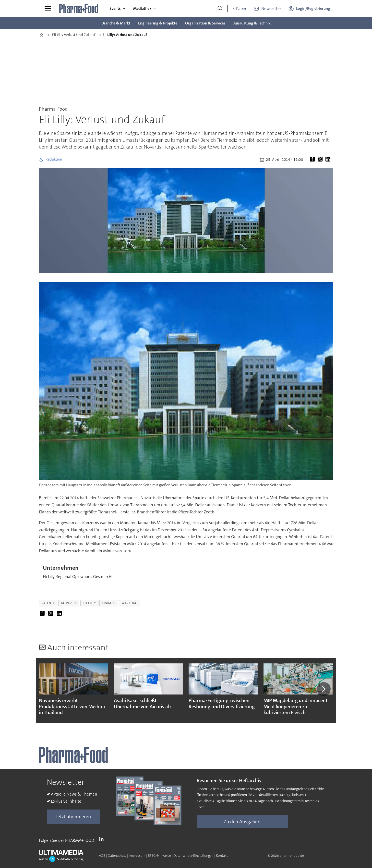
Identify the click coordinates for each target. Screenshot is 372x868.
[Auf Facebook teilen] (313, 160)
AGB (102, 856)
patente (48, 603)
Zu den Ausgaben (242, 822)
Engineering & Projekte (158, 23)
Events (115, 8)
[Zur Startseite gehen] (79, 9)
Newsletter (271, 9)
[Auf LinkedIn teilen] (329, 160)
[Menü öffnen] (48, 9)
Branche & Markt (116, 23)
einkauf (109, 603)
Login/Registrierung (313, 8)
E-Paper (239, 9)
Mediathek (142, 8)
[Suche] (220, 9)
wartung (130, 603)
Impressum (137, 856)
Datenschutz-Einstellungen (193, 856)
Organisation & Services (205, 23)
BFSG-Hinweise (159, 856)
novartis (69, 603)
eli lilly (89, 603)
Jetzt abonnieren (73, 817)
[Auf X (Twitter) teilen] (321, 160)
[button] (324, 689)
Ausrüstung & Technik (252, 23)
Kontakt (222, 856)
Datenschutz (117, 856)
